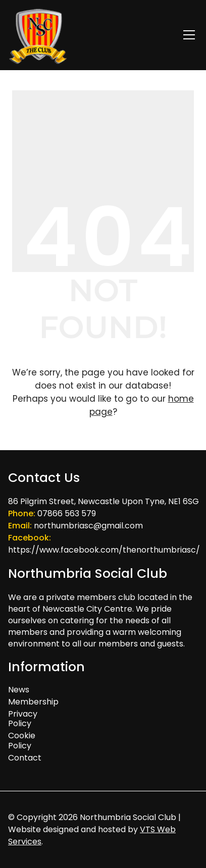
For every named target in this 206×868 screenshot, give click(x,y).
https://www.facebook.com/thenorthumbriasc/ (104, 550)
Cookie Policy (22, 740)
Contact (25, 758)
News (19, 690)
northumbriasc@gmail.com (88, 526)
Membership (27, 702)
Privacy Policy (23, 719)
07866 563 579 (67, 513)
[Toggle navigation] (189, 35)
